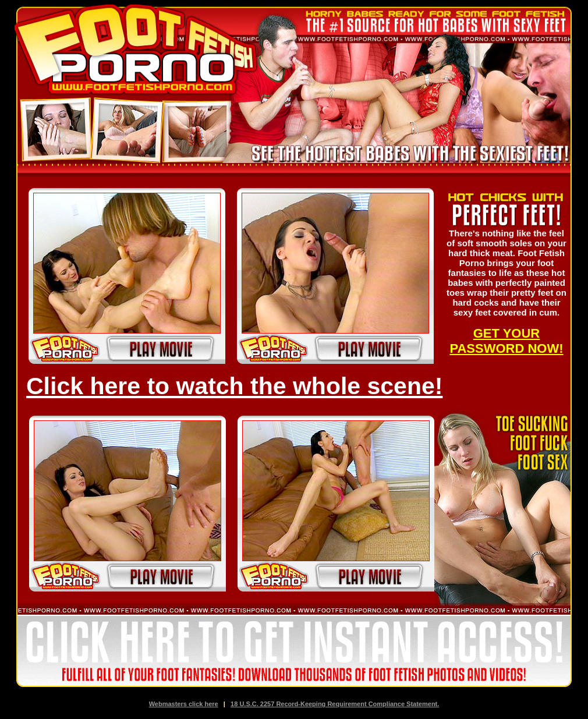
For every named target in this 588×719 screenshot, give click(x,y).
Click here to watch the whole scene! (234, 386)
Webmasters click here (184, 704)
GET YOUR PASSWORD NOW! (506, 341)
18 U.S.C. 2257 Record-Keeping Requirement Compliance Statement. (335, 704)
